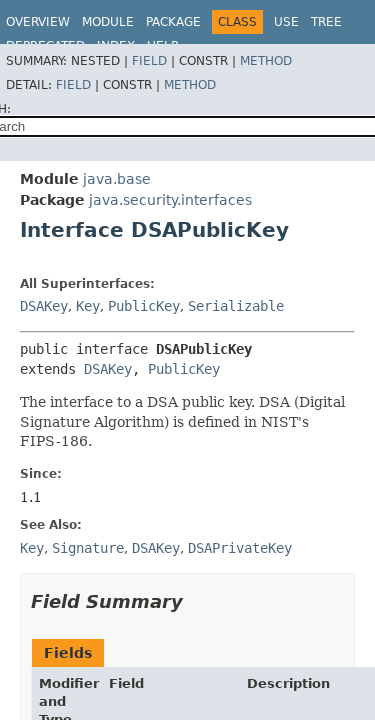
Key (88, 306)
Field (149, 61)
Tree (326, 22)
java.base (117, 179)
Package (173, 22)
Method (266, 61)
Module (108, 22)
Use (286, 22)
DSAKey (44, 306)
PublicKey (144, 306)
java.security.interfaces (170, 200)
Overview (38, 22)
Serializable (236, 306)
